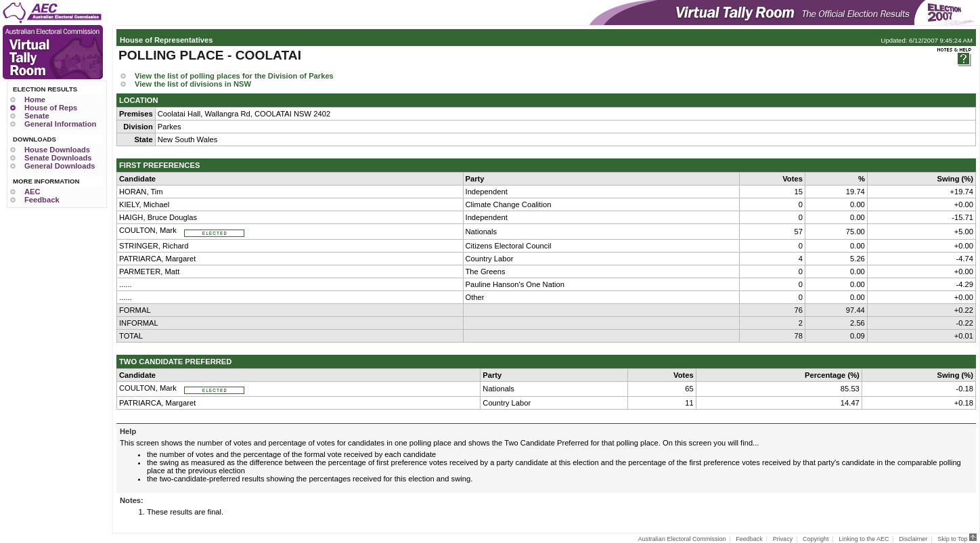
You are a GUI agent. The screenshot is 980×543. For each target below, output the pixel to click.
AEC (32, 192)
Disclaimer (913, 539)
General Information (60, 124)
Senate (37, 116)
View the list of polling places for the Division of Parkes (234, 76)
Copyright (816, 539)
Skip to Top (957, 539)
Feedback (42, 200)
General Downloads (60, 166)
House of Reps (51, 108)
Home (35, 100)
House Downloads (57, 150)
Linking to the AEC (864, 539)
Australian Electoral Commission (682, 539)
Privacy (783, 539)
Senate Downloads (58, 158)
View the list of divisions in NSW (193, 84)
